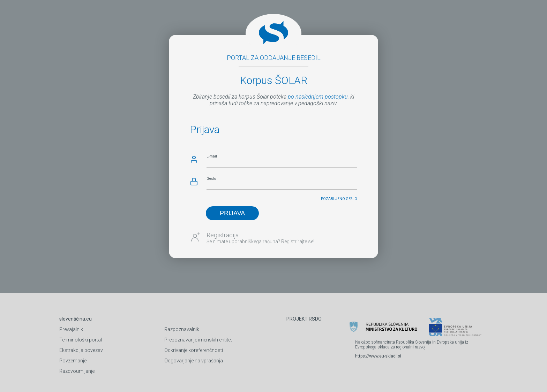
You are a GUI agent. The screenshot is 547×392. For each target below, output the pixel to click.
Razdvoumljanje (77, 371)
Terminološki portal (81, 340)
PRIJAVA (232, 213)
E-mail (212, 156)
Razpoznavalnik (182, 329)
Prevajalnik (71, 329)
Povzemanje (73, 361)
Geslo (211, 179)
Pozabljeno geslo (339, 199)
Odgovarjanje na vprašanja (194, 361)
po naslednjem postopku (318, 97)
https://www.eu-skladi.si (378, 356)
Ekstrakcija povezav (81, 350)
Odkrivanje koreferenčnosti (194, 350)
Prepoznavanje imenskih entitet (198, 340)
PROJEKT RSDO (304, 319)
